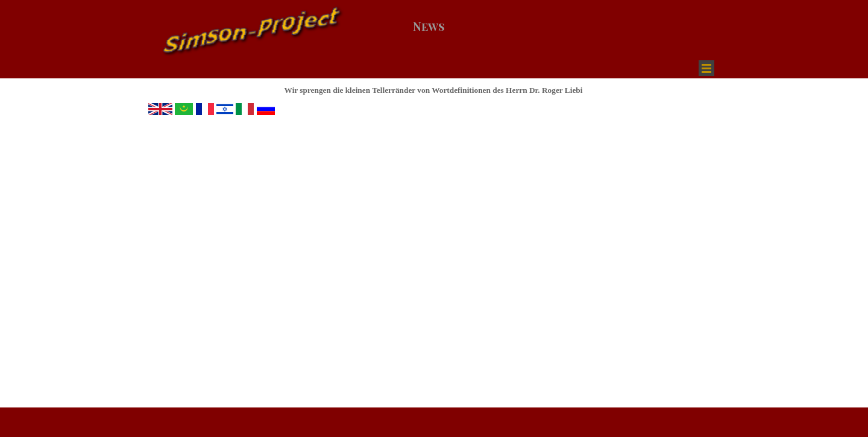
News (429, 26)
